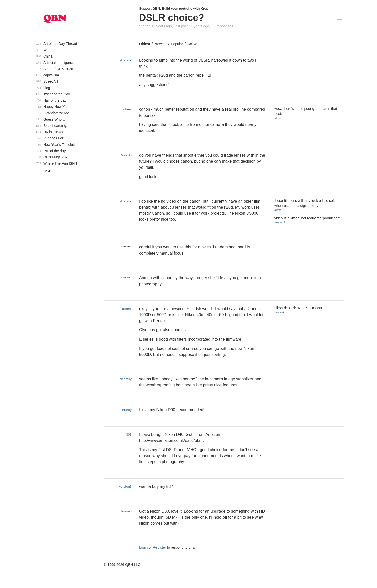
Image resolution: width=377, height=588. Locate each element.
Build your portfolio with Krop (185, 8)
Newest (160, 44)
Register (160, 547)
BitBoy (127, 410)
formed (127, 511)
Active (192, 44)
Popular (177, 44)
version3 (280, 222)
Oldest (145, 44)
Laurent (126, 309)
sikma (127, 109)
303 (129, 435)
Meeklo (126, 155)
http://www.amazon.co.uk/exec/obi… (172, 441)
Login (143, 547)
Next (47, 171)
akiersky (125, 60)
